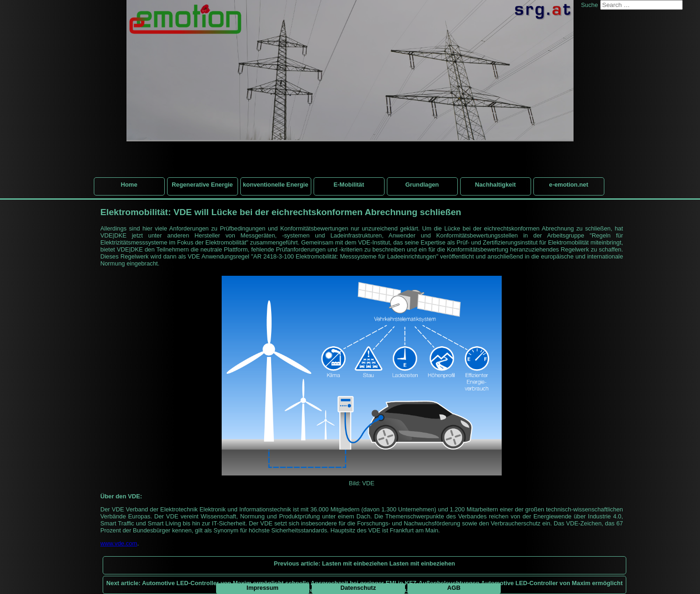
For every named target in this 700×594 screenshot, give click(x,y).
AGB (454, 588)
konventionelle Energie (275, 185)
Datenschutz (358, 588)
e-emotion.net (569, 185)
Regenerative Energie (202, 185)
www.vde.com (119, 543)
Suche (589, 5)
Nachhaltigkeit (495, 185)
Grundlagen (422, 185)
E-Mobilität (349, 185)
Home (129, 185)
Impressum (262, 588)
